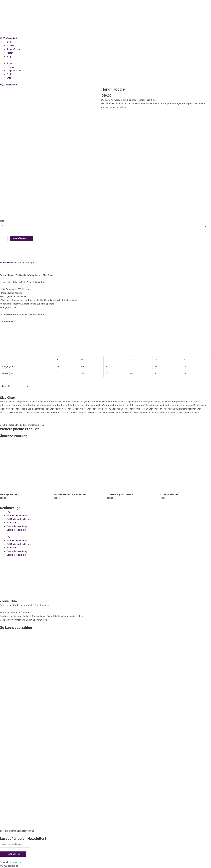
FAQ (9, 512)
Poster (10, 53)
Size (2, 220)
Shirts (9, 42)
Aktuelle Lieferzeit (9, 262)
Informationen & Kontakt (19, 515)
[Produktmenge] (4, 238)
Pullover (11, 46)
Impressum (12, 523)
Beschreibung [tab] (7, 275)
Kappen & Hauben (15, 49)
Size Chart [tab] (50, 275)
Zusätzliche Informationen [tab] (29, 275)
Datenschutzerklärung (17, 526)
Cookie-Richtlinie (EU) (17, 530)
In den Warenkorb (22, 238)
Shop (9, 56)
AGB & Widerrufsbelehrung (20, 519)
